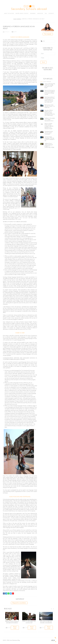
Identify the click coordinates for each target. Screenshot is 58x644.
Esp (33, 6)
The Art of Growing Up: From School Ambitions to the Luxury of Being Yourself (50, 92)
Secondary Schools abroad (29, 9)
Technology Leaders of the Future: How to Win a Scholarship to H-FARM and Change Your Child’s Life (50, 100)
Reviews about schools (22, 13)
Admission (40, 13)
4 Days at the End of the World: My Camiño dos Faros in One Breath (50, 86)
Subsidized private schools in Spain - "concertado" (49, 133)
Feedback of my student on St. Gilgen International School (50, 120)
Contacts (51, 13)
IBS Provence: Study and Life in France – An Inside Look (50, 106)
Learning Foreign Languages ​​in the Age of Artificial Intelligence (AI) (49, 139)
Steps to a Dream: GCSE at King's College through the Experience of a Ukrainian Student (49, 126)
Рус (25, 6)
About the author (9, 13)
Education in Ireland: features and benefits (46, 622)
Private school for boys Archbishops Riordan (12, 622)
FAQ (46, 13)
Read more (15, 628)
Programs (33, 13)
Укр (28, 6)
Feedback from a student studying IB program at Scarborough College (49, 145)
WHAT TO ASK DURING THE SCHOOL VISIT (29, 622)
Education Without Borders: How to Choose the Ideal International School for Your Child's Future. (50, 113)
